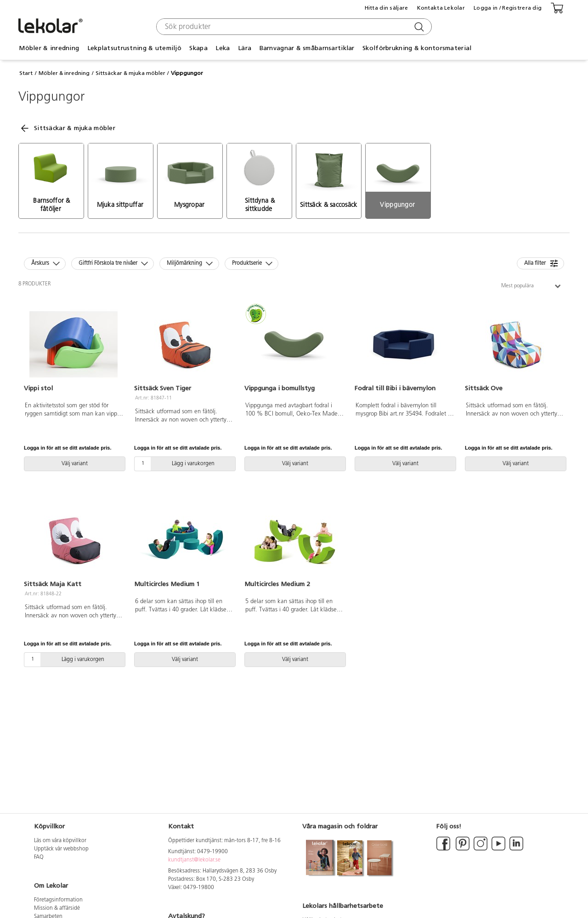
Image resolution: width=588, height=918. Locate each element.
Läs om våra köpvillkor (60, 841)
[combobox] (293, 27)
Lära (245, 48)
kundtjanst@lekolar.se (194, 860)
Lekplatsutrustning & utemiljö (134, 48)
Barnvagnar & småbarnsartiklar (307, 48)
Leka (223, 48)
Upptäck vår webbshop (61, 849)
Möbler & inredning (49, 48)
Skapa (198, 48)
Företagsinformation (58, 900)
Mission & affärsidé (57, 908)
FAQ (39, 857)
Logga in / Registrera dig (508, 8)
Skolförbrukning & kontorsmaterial (417, 48)
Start (26, 73)
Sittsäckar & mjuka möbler (130, 73)
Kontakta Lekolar (441, 8)
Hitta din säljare (387, 8)
